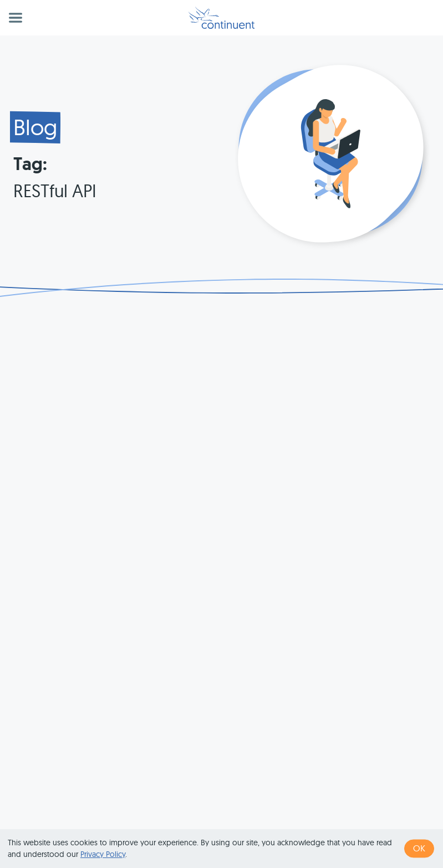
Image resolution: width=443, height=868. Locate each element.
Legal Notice (395, 821)
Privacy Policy (103, 854)
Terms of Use (256, 821)
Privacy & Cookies (326, 821)
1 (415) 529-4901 (190, 821)
